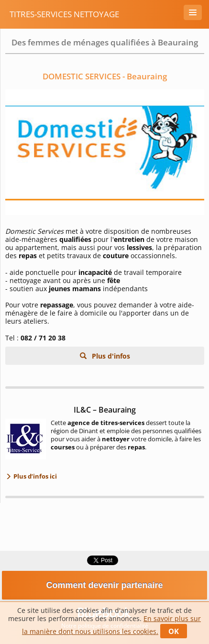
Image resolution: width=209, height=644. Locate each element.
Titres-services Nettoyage (64, 14)
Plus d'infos (110, 356)
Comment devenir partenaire (104, 585)
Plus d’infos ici (34, 476)
